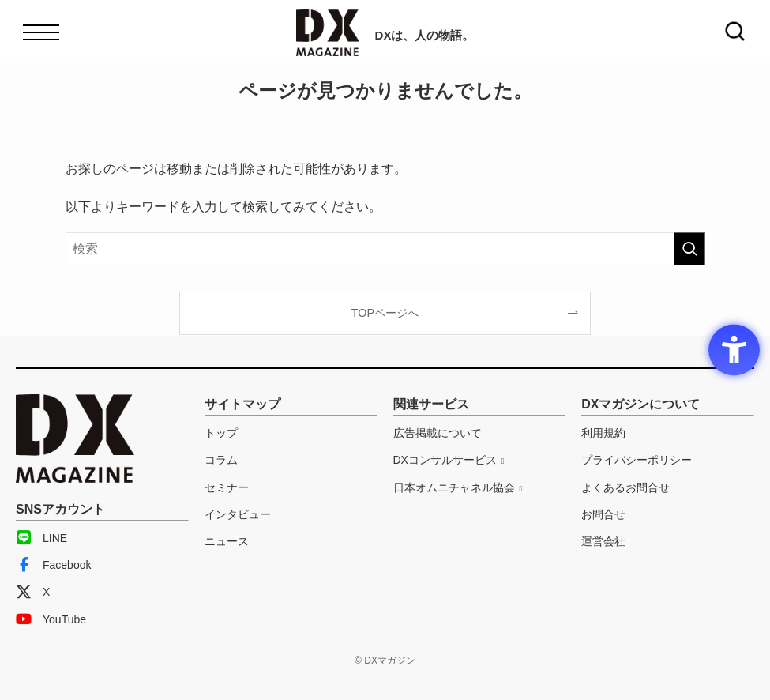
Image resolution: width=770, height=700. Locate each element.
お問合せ (603, 514)
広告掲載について (438, 433)
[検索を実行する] (689, 249)
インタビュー (238, 514)
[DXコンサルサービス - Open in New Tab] (449, 460)
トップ (221, 433)
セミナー (227, 487)
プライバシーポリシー (637, 460)
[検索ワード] (385, 249)
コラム (221, 460)
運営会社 (603, 541)
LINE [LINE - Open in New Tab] (41, 538)
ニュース (227, 541)
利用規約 (603, 433)
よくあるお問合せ (625, 487)
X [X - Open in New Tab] (33, 592)
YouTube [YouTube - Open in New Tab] (51, 619)
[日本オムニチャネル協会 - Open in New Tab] (458, 487)
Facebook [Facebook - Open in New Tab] (53, 565)
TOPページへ (385, 313)
